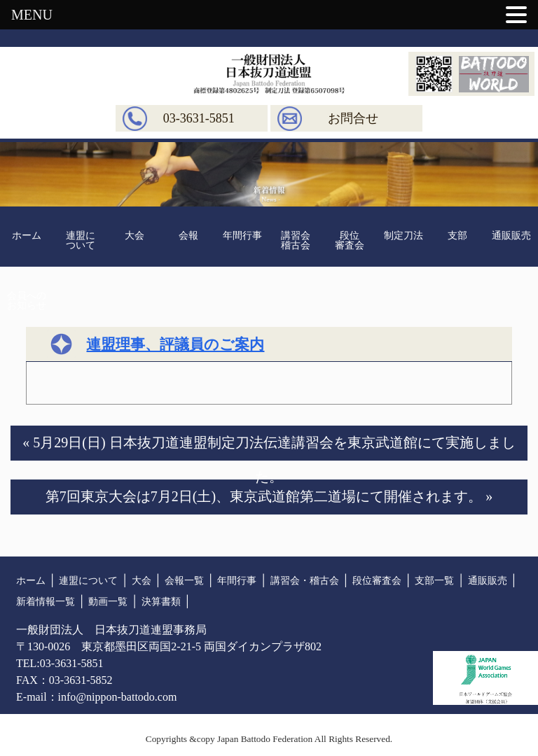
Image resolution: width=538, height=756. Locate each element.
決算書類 (161, 602)
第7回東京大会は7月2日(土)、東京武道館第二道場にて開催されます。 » (269, 496)
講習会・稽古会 (305, 581)
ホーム (27, 236)
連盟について (81, 240)
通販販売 (511, 236)
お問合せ (353, 118)
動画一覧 (108, 602)
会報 (188, 236)
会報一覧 (184, 581)
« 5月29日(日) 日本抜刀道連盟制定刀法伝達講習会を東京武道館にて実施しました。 (269, 448)
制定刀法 (403, 236)
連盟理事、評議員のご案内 (175, 344)
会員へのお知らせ (27, 301)
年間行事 (242, 236)
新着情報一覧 (46, 602)
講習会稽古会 (296, 240)
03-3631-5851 (199, 118)
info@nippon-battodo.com (118, 697)
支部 (457, 236)
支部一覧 (434, 581)
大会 (134, 236)
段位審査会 (350, 240)
